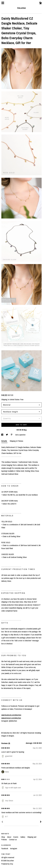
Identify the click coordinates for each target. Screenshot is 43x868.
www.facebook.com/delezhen (11, 715)
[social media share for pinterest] (12, 435)
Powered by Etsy (7, 864)
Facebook (5, 848)
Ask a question (20, 435)
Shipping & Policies (16, 441)
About (9, 837)
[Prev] (2, 822)
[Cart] (40, 3)
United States (15, 399)
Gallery (23, 837)
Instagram (14, 848)
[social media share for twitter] (7, 435)
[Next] (41, 822)
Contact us (13, 840)
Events (16, 837)
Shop (3, 837)
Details (4, 441)
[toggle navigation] (3, 3)
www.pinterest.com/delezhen (11, 718)
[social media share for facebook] (3, 435)
